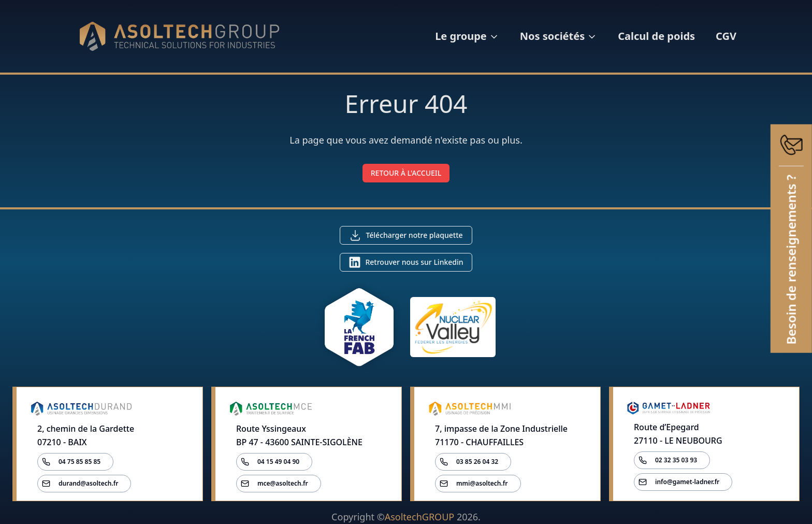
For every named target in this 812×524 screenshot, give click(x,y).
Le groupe (467, 36)
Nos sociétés (559, 36)
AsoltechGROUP (419, 517)
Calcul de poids (656, 36)
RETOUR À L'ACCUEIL (406, 173)
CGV (726, 36)
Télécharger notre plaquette (414, 235)
